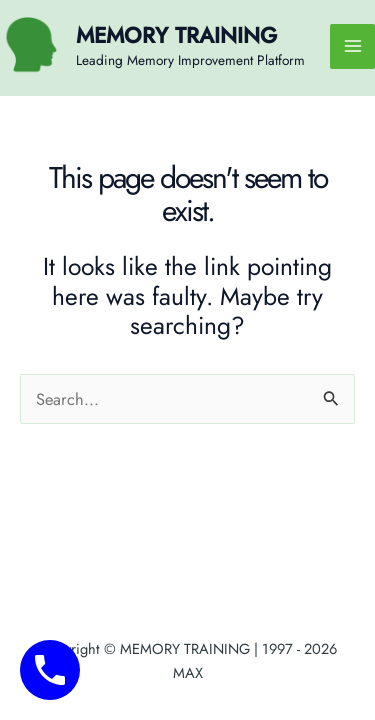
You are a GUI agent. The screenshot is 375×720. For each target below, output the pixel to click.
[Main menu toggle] (352, 46)
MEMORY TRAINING (176, 35)
